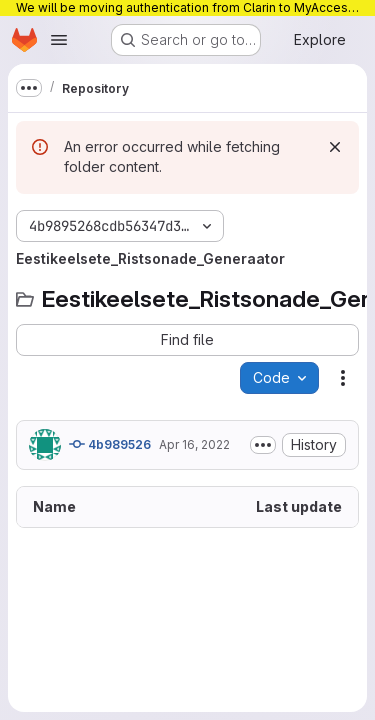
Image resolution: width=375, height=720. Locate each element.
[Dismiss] (335, 147)
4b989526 (110, 444)
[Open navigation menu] (59, 40)
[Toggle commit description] (263, 445)
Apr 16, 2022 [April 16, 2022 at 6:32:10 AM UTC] (194, 444)
